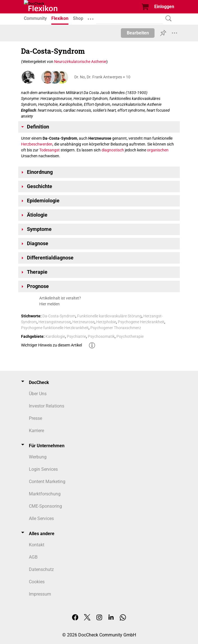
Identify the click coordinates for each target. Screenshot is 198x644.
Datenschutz (41, 569)
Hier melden (49, 304)
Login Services (43, 469)
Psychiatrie (76, 336)
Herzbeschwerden (37, 144)
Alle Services (41, 518)
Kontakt (37, 545)
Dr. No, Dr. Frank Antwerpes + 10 (102, 77)
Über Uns (38, 394)
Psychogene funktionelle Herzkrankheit (55, 328)
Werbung (38, 457)
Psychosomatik (101, 336)
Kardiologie (55, 336)
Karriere (36, 431)
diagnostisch (113, 150)
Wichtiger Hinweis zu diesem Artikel (51, 345)
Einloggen (164, 7)
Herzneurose (83, 322)
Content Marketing (47, 482)
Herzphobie (106, 322)
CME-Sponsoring (45, 506)
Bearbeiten (138, 33)
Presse (35, 418)
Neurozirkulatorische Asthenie (80, 62)
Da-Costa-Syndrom (59, 316)
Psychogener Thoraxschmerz (116, 328)
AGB (33, 557)
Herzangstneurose (55, 322)
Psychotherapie (130, 336)
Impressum (40, 594)
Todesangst (49, 150)
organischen (158, 150)
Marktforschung (45, 494)
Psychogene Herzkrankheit (141, 322)
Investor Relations (47, 406)
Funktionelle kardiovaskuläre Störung (109, 316)
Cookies (37, 582)
